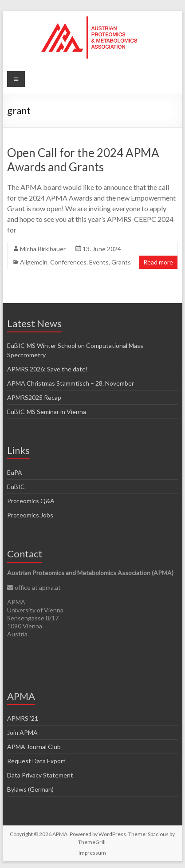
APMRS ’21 (23, 718)
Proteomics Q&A (31, 501)
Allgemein (34, 262)
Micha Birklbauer (43, 249)
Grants (121, 262)
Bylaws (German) (30, 789)
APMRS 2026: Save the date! (47, 369)
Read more (158, 262)
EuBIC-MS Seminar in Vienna (47, 412)
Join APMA (22, 732)
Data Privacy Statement (40, 775)
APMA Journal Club (34, 747)
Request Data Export (36, 761)
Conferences (68, 262)
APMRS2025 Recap (34, 397)
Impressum (92, 853)
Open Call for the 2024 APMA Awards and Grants (83, 160)
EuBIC (16, 487)
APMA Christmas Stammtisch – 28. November (71, 383)
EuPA (15, 472)
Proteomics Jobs (30, 515)
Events (99, 262)
